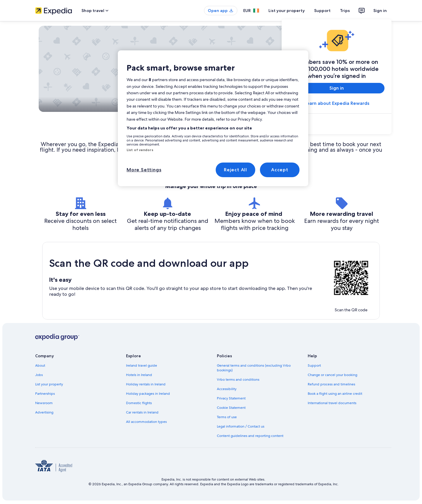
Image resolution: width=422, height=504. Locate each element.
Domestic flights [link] (139, 403)
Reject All (235, 170)
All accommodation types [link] (146, 422)
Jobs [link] (39, 375)
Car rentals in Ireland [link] (142, 412)
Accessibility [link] (227, 389)
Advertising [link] (44, 412)
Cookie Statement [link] (231, 408)
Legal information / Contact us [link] (241, 426)
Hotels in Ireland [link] (139, 375)
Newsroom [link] (44, 403)
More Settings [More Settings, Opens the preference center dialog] (144, 170)
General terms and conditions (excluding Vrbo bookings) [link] (254, 368)
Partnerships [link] (45, 394)
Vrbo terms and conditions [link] (238, 380)
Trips (345, 11)
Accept (280, 170)
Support (322, 11)
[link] (337, 124)
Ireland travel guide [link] (142, 365)
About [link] (40, 365)
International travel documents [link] (332, 403)
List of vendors (140, 150)
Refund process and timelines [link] (331, 384)
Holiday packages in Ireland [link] (148, 394)
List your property (287, 11)
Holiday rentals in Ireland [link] (146, 384)
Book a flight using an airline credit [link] (335, 394)
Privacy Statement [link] (231, 398)
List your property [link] (49, 384)
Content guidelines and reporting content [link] (250, 436)
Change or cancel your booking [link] (332, 375)
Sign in (380, 11)
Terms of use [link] (227, 417)
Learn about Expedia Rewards (337, 103)
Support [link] (314, 365)
